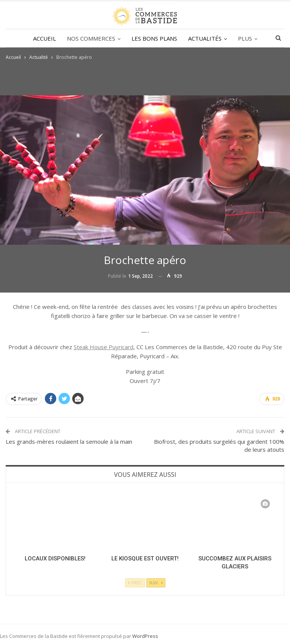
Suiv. (156, 583)
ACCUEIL (44, 38)
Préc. (135, 583)
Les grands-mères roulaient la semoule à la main (69, 441)
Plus (245, 38)
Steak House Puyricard (104, 347)
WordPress (145, 636)
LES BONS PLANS (154, 38)
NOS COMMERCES (91, 38)
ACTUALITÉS (205, 38)
